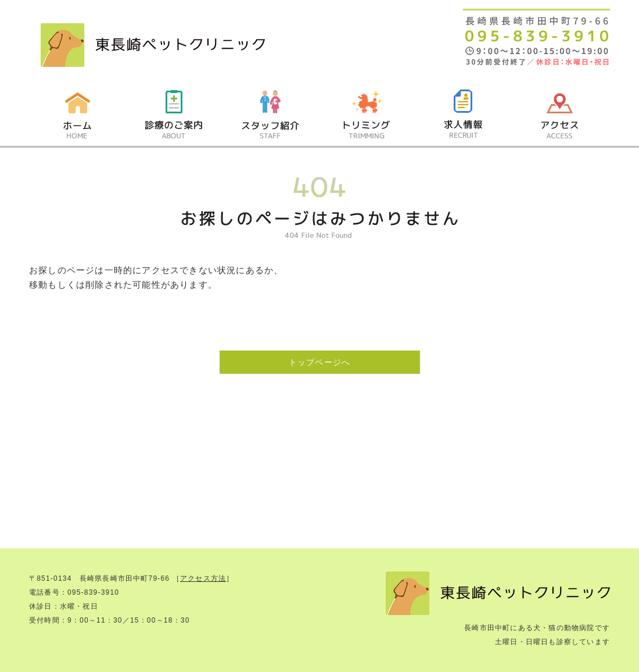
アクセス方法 (203, 578)
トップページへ (319, 362)
